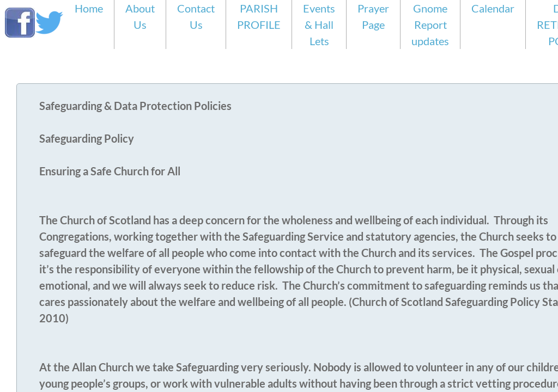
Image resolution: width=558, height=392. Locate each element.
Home (89, 8)
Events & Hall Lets (319, 24)
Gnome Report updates (430, 24)
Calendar (493, 8)
